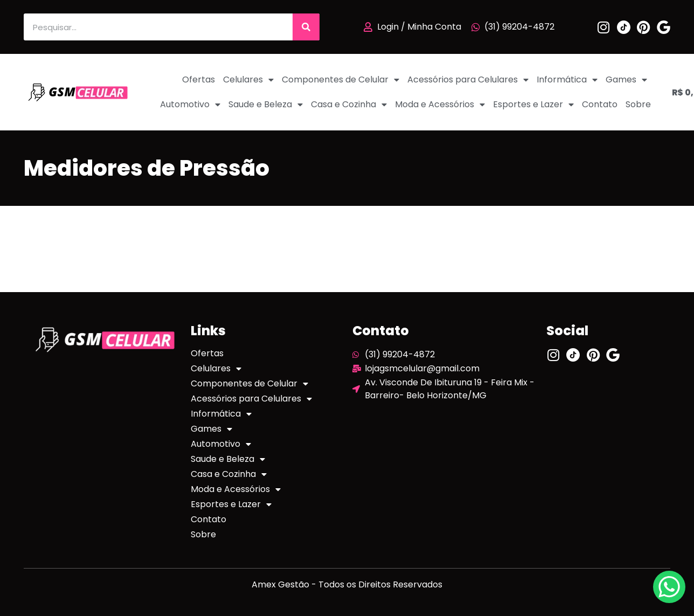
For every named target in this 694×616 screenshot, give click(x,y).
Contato (600, 104)
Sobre (638, 104)
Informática (567, 80)
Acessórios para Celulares (468, 80)
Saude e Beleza (266, 105)
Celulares (248, 80)
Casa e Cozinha (349, 105)
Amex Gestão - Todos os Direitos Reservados (347, 584)
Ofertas (199, 79)
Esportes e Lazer (533, 105)
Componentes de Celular (341, 80)
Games (626, 80)
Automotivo (190, 105)
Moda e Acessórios (440, 105)
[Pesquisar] (306, 27)
